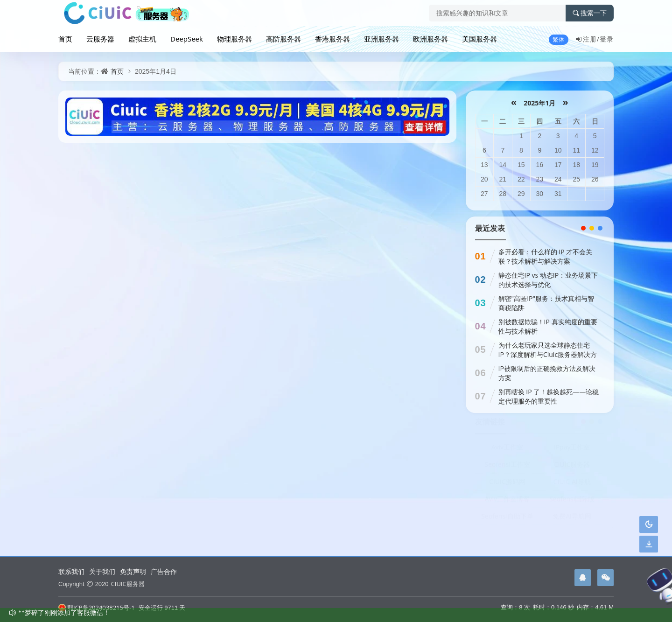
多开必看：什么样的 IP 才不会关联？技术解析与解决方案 (546, 256)
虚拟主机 (142, 39)
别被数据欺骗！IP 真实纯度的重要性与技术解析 (548, 326)
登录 (607, 39)
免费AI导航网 (572, 520)
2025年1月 (540, 103)
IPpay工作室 (572, 451)
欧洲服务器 (430, 39)
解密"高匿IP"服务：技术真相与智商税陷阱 (546, 303)
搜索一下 (590, 13)
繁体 (559, 39)
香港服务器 (332, 39)
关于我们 (102, 571)
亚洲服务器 (381, 39)
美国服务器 (479, 39)
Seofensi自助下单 (507, 520)
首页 (65, 39)
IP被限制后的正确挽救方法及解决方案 (547, 373)
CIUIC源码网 (507, 485)
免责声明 (133, 571)
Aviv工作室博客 (507, 502)
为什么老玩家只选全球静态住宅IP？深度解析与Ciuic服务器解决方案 (548, 354)
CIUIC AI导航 (572, 485)
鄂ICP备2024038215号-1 (97, 608)
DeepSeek (187, 39)
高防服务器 (283, 39)
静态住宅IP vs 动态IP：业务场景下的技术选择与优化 (548, 280)
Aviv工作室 (507, 451)
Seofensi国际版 (572, 502)
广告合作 (164, 571)
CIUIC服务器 (572, 468)
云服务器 (100, 39)
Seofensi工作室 (507, 468)
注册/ (588, 39)
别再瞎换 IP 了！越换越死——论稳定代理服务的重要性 (549, 396)
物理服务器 (234, 39)
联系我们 (71, 571)
